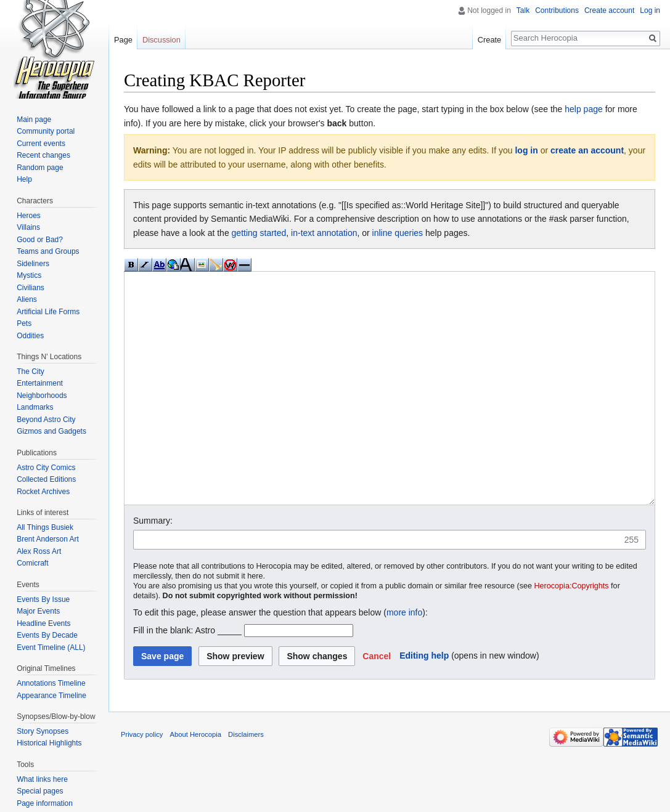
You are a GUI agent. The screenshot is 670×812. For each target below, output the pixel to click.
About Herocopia (196, 781)
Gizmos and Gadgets (51, 431)
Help (24, 179)
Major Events (38, 611)
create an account (587, 150)
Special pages (40, 791)
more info (404, 659)
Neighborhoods (42, 396)
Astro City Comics (46, 468)
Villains (28, 227)
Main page (34, 120)
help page (584, 109)
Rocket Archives (43, 492)
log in (526, 150)
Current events (41, 144)
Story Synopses (43, 731)
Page (123, 40)
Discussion (161, 40)
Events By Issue (43, 599)
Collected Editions (46, 479)
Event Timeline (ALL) (51, 648)
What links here (42, 779)
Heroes (29, 216)
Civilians (31, 288)
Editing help (424, 702)
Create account (609, 10)
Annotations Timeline (51, 683)
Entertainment (40, 383)
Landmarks (35, 407)
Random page (40, 168)
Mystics (29, 275)
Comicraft (32, 563)
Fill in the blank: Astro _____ (187, 676)
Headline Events (43, 623)
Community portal (46, 131)
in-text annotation (324, 233)
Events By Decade (47, 635)
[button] (377, 702)
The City (31, 371)
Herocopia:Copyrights (572, 632)
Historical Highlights (49, 743)
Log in (650, 10)
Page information (45, 803)
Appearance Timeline (51, 696)
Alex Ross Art (39, 551)
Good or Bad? (40, 240)
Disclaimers (246, 781)
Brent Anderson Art (48, 539)
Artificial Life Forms (48, 312)
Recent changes (43, 155)
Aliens (27, 299)
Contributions (557, 10)
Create (489, 40)
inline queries (398, 233)
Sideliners (33, 264)
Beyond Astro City (46, 420)
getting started (259, 233)
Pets (24, 323)
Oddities (30, 336)
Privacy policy (142, 781)
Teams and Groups (48, 251)
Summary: (153, 567)
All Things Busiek (45, 527)
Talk (523, 10)
